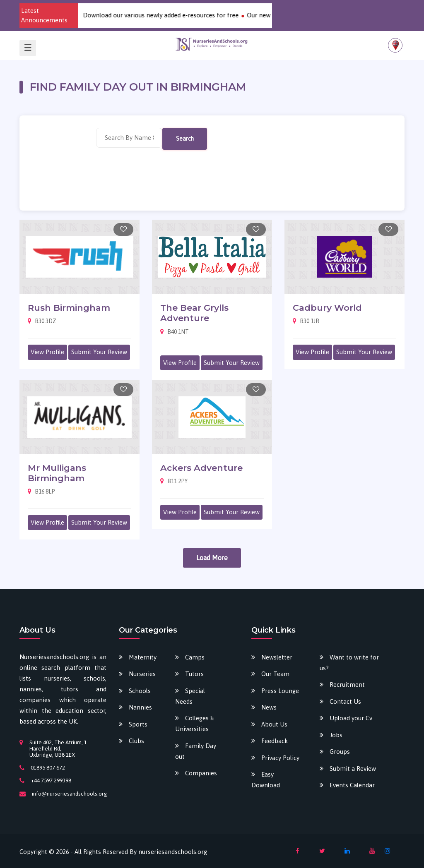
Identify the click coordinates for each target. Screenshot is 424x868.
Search (185, 139)
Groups (340, 752)
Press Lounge (280, 691)
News (269, 707)
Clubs (136, 741)
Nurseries (142, 674)
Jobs (336, 735)
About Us (274, 724)
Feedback (275, 741)
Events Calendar (352, 785)
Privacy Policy (280, 758)
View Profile (47, 352)
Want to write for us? (349, 663)
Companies (201, 773)
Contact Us (345, 701)
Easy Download (266, 780)
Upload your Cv (351, 718)
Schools (140, 691)
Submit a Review (353, 768)
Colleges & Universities (195, 723)
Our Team (275, 674)
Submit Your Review (99, 352)
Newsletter (277, 657)
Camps (195, 657)
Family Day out (196, 751)
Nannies (140, 707)
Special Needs (190, 696)
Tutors (194, 674)
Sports (138, 724)
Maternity (143, 657)
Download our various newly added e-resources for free (169, 15)
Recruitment (347, 685)
